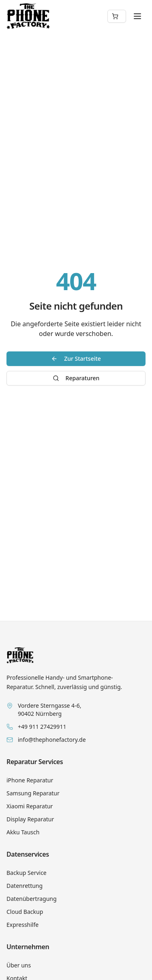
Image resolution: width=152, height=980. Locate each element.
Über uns (19, 965)
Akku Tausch (23, 832)
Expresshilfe (22, 925)
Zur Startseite (76, 359)
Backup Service (27, 873)
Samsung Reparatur (33, 793)
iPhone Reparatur (30, 780)
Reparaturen (76, 378)
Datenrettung (25, 886)
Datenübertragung (32, 899)
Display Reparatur (30, 819)
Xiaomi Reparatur (30, 806)
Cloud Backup (25, 912)
